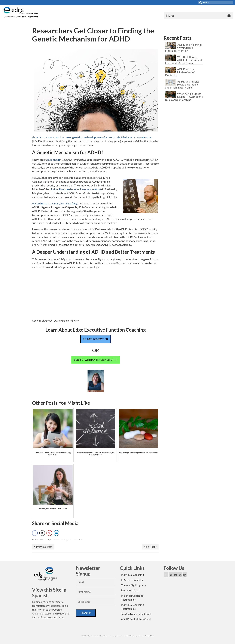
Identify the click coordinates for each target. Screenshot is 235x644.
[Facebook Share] (35, 533)
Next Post (149, 547)
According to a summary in (55, 203)
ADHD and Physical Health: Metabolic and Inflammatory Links (183, 84)
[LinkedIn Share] (57, 533)
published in (55, 160)
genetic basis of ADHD (74, 540)
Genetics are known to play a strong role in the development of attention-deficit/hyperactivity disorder (92, 137)
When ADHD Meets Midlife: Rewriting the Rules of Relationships (184, 97)
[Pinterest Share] (49, 533)
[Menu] (198, 15)
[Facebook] (166, 575)
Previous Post (44, 547)
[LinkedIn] (185, 575)
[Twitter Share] (42, 533)
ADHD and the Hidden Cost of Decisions (180, 72)
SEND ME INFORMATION (96, 339)
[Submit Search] (200, 2)
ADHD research (44, 540)
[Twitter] (171, 575)
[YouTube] (176, 575)
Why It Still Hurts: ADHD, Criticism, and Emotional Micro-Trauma (184, 60)
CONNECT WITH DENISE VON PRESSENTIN (96, 360)
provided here (55, 617)
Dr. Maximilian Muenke (58, 540)
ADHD (36, 540)
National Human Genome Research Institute (76, 189)
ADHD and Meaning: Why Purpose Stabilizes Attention (183, 48)
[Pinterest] (180, 575)
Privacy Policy (149, 636)
